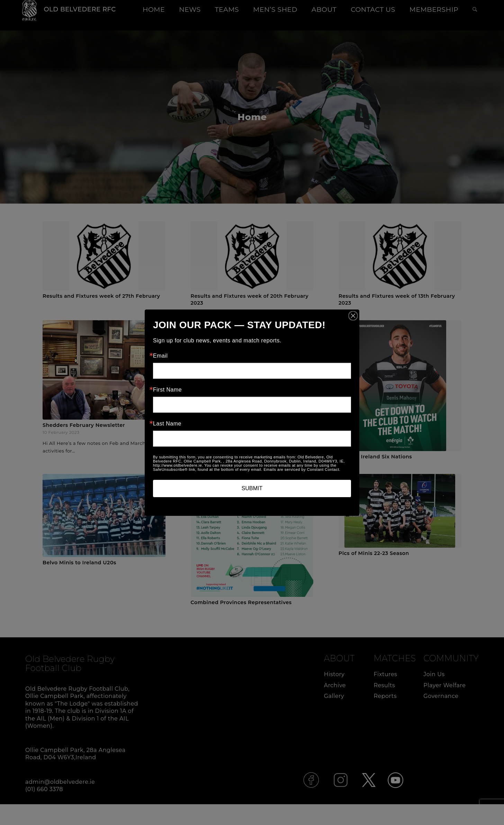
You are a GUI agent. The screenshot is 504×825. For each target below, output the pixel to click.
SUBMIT (252, 488)
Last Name (167, 424)
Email (160, 356)
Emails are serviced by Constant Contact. (302, 469)
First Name (167, 390)
